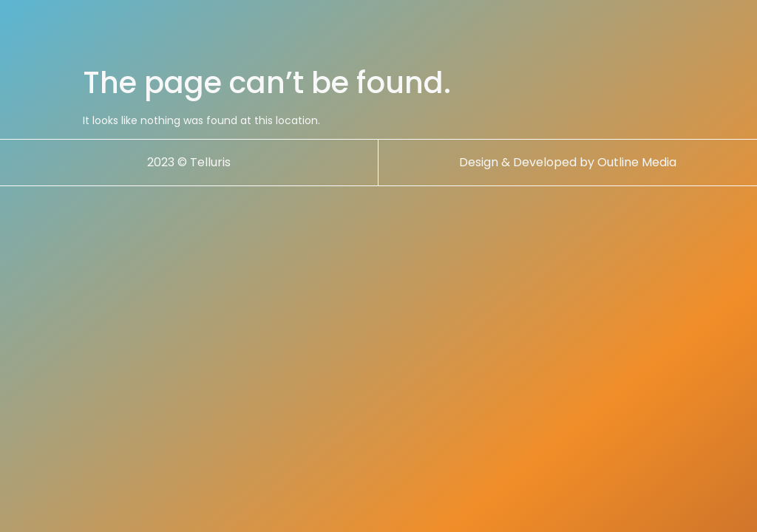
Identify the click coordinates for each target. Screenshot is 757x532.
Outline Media (637, 173)
